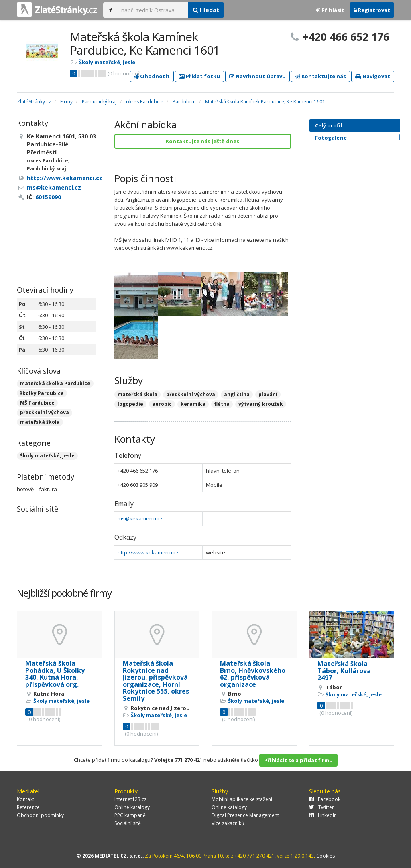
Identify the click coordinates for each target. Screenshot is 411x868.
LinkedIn (323, 815)
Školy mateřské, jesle (107, 62)
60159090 (48, 197)
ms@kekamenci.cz (140, 518)
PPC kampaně (130, 815)
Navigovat (373, 76)
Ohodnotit (152, 76)
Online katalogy (132, 807)
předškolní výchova (45, 412)
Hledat (206, 10)
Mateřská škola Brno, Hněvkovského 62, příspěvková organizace (253, 674)
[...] (153, 10)
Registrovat (372, 10)
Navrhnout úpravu (257, 76)
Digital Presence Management (245, 815)
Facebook (325, 799)
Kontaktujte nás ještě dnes (202, 141)
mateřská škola (40, 422)
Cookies (326, 856)
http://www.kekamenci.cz (148, 552)
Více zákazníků (228, 823)
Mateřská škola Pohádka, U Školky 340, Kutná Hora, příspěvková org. (55, 674)
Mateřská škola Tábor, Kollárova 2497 (344, 671)
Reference (28, 807)
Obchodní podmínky (40, 815)
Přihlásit (330, 10)
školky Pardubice (42, 393)
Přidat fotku (199, 76)
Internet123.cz (130, 799)
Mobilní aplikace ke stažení (242, 799)
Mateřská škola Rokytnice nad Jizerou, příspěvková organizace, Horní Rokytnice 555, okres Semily (156, 681)
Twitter (321, 807)
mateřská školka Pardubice (55, 383)
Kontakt (25, 799)
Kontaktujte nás (320, 76)
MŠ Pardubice (37, 403)
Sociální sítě (128, 823)
